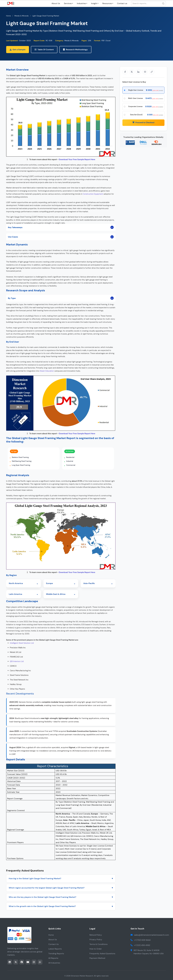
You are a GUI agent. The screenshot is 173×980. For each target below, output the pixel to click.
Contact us (122, 3)
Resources (108, 3)
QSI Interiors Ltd (17, 661)
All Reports (53, 958)
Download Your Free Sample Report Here (77, 159)
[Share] (152, 72)
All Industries (54, 963)
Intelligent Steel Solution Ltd (22, 643)
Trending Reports (56, 954)
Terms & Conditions (99, 944)
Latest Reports (55, 949)
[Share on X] (132, 72)
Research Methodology (75, 50)
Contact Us (53, 944)
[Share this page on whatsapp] (40, 962)
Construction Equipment (93, 194)
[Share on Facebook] (125, 72)
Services (68, 3)
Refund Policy (96, 935)
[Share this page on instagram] (34, 962)
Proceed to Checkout (143, 123)
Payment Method (97, 958)
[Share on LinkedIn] (138, 72)
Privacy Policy (96, 940)
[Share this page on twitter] (16, 962)
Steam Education (47, 371)
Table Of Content (44, 50)
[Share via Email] (145, 72)
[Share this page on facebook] (22, 962)
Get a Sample (18, 50)
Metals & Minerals (22, 16)
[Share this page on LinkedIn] (10, 962)
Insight (95, 3)
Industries (82, 3)
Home (9, 16)
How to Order (96, 949)
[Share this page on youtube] (28, 962)
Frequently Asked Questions (102, 954)
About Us (56, 3)
